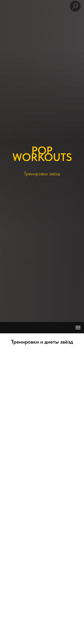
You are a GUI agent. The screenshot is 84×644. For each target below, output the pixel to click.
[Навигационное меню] (78, 328)
